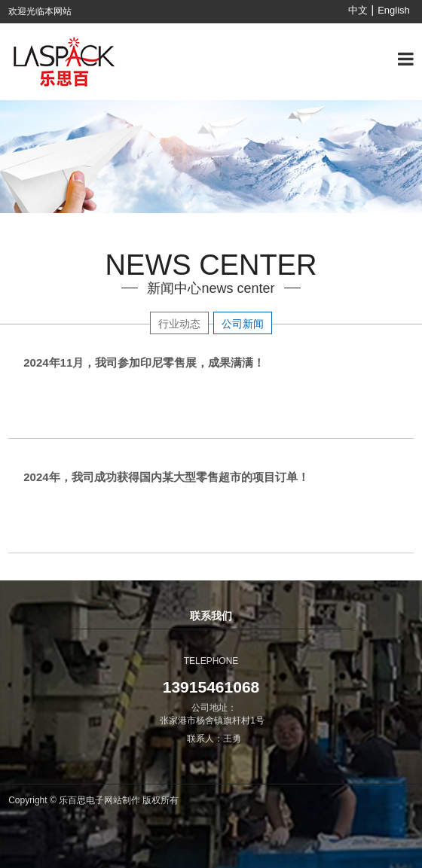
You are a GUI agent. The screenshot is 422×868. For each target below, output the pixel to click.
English (394, 10)
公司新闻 (243, 324)
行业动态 (179, 324)
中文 (358, 10)
